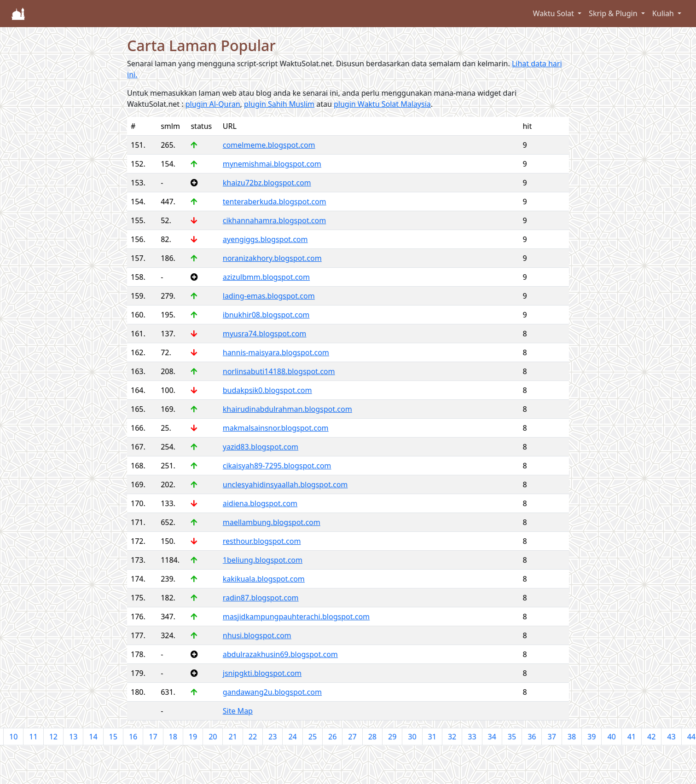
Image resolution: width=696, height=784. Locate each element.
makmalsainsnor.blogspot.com (276, 428)
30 (412, 737)
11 (33, 737)
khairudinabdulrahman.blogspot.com (287, 409)
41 (632, 737)
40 (611, 737)
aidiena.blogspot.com (260, 503)
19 (193, 737)
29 (392, 737)
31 (432, 737)
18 (173, 737)
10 (13, 737)
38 (572, 737)
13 (73, 737)
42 (651, 737)
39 (592, 737)
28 (372, 737)
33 (472, 737)
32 (452, 737)
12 (53, 737)
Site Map (238, 711)
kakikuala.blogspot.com (264, 579)
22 (253, 737)
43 (671, 737)
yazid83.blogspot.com (261, 447)
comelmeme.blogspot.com (269, 145)
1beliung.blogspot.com (263, 560)
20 (213, 737)
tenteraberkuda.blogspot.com (275, 202)
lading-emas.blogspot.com (269, 296)
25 (313, 737)
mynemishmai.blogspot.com (272, 164)
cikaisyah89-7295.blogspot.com (277, 466)
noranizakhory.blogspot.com (272, 258)
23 (273, 737)
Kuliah (664, 13)
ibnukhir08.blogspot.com (266, 315)
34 (492, 737)
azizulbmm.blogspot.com (266, 277)
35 (512, 737)
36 (532, 737)
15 (113, 737)
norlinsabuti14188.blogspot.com (279, 371)
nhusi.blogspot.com (257, 635)
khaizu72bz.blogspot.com (267, 183)
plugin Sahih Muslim (279, 104)
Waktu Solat (554, 13)
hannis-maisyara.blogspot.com (276, 352)
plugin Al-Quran (213, 104)
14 (93, 737)
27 (352, 737)
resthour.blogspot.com (262, 541)
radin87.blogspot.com (261, 598)
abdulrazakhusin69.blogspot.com (280, 654)
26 (332, 737)
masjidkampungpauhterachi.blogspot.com (296, 617)
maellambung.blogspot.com (272, 522)
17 (153, 737)
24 (292, 737)
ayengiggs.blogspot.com (265, 239)
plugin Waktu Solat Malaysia (382, 104)
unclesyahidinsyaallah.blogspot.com (285, 484)
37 (551, 737)
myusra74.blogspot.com (265, 334)
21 (232, 737)
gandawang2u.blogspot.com (272, 692)
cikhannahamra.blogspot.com (274, 220)
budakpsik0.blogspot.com (267, 390)
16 (133, 737)
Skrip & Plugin (614, 13)
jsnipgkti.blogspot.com (262, 673)
